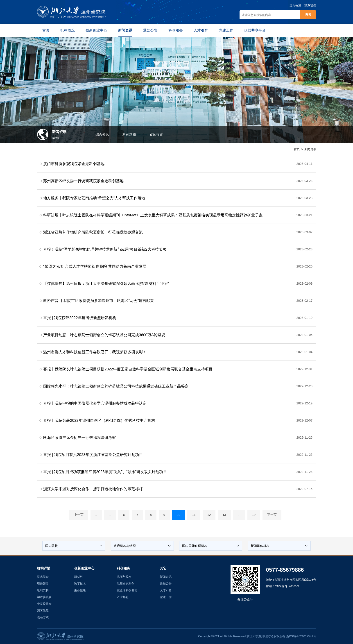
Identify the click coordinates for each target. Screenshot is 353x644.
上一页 (79, 515)
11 (194, 515)
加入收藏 (295, 6)
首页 (297, 149)
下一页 (272, 515)
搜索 (308, 15)
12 (209, 515)
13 (224, 515)
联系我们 (310, 6)
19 (254, 515)
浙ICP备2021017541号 (301, 636)
